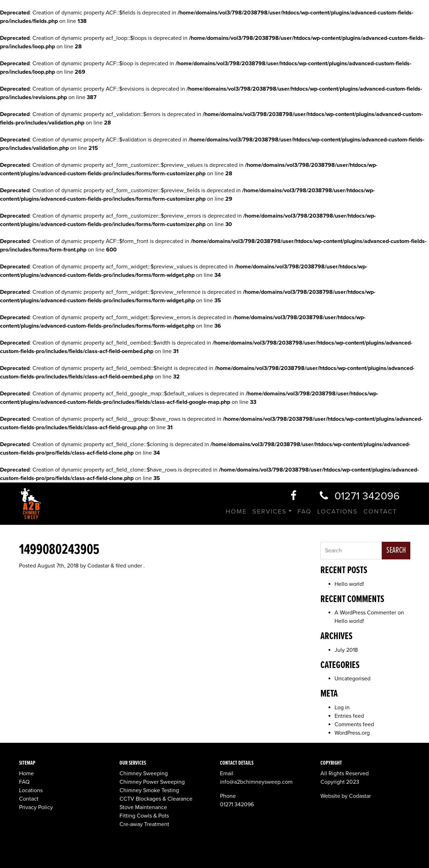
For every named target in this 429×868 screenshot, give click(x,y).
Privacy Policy (36, 807)
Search (396, 550)
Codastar (98, 566)
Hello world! (349, 584)
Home (236, 511)
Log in (342, 708)
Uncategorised (353, 679)
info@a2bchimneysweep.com (256, 782)
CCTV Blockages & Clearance (156, 799)
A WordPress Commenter (365, 613)
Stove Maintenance (143, 807)
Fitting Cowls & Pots (144, 816)
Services (269, 511)
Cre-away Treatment (144, 824)
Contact (380, 511)
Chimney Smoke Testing (149, 790)
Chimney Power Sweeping (152, 782)
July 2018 (346, 650)
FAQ (305, 511)
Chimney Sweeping (144, 773)
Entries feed (349, 716)
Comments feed (354, 724)
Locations (338, 511)
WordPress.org (352, 733)
